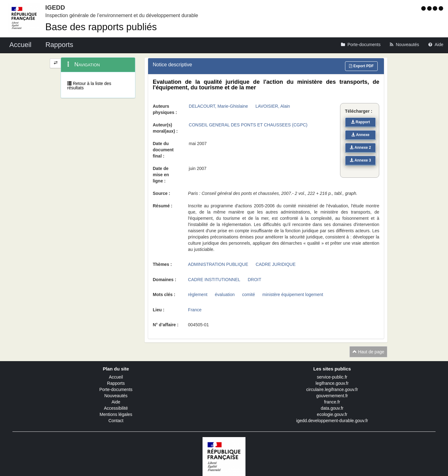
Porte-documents (116, 389)
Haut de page (368, 352)
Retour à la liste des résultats (89, 86)
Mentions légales (116, 414)
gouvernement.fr (332, 396)
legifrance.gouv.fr (332, 383)
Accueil (116, 377)
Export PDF (361, 66)
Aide (116, 402)
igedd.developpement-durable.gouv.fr (332, 421)
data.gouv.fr (332, 408)
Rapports (116, 383)
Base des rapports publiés (101, 27)
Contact (116, 421)
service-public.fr (332, 377)
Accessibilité (116, 408)
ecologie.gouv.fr (332, 414)
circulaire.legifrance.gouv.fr (332, 389)
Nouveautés (116, 396)
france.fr (332, 402)
